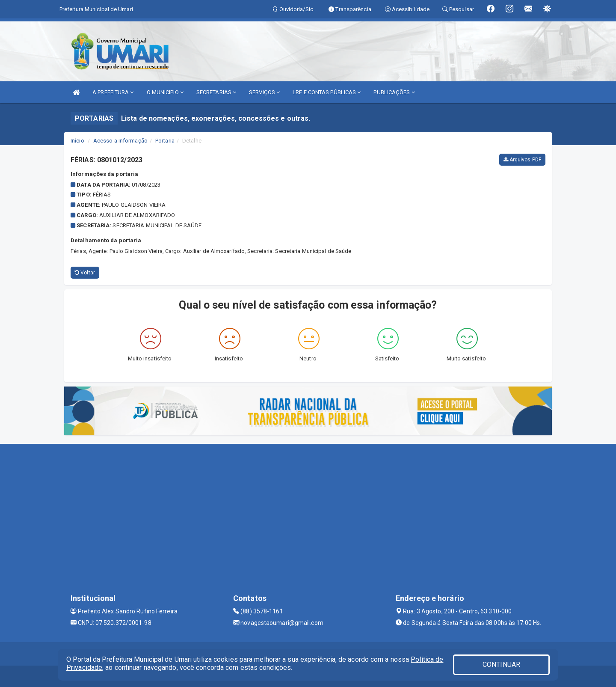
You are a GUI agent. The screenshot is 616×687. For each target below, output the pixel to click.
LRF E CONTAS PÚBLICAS (327, 92)
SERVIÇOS (264, 92)
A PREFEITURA (113, 92)
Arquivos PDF (522, 160)
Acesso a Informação (120, 141)
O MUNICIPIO (165, 92)
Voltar (85, 273)
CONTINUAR (501, 665)
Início (77, 141)
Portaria (165, 141)
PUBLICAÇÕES (394, 92)
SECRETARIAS (216, 92)
